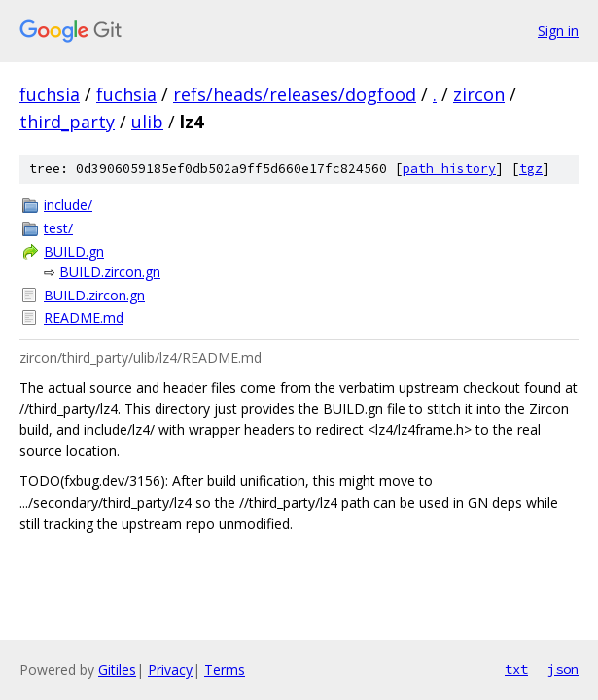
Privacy (170, 669)
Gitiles (117, 669)
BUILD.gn (74, 251)
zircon (479, 94)
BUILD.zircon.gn (110, 272)
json (563, 669)
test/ (58, 228)
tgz (531, 169)
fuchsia (50, 94)
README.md (84, 317)
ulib (147, 122)
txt (516, 669)
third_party (67, 122)
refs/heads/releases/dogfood (295, 94)
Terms (225, 669)
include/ (68, 205)
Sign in (558, 31)
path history (449, 169)
